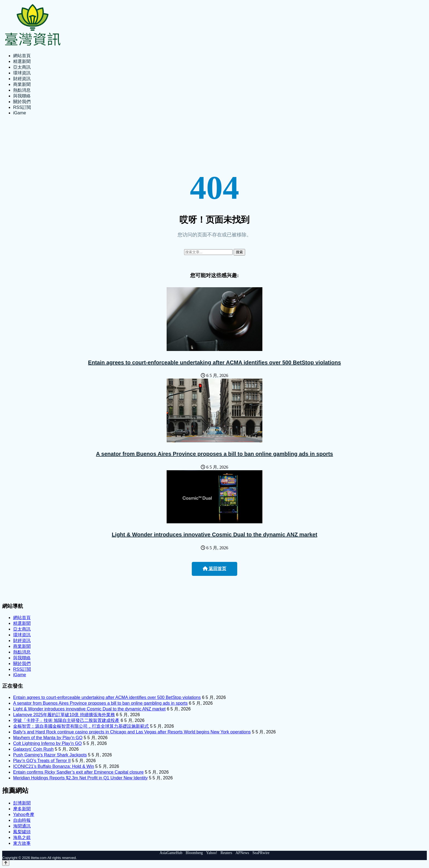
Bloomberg (194, 853)
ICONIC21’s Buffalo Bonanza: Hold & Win (54, 766)
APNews (242, 853)
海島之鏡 (22, 837)
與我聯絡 (22, 96)
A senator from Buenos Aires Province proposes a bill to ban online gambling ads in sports (215, 454)
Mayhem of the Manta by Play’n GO (48, 738)
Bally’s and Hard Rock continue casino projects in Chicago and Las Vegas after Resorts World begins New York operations (132, 732)
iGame (20, 113)
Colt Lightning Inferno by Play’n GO (47, 743)
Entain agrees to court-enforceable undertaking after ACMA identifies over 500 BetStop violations (215, 362)
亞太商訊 (22, 67)
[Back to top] (6, 863)
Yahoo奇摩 (24, 815)
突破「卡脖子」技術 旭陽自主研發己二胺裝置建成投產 (66, 720)
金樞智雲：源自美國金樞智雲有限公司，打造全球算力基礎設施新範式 (81, 726)
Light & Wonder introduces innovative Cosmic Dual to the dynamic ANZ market (214, 535)
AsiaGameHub (171, 853)
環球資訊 (22, 73)
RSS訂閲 (22, 107)
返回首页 (215, 569)
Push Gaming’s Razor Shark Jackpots (50, 755)
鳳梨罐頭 (22, 832)
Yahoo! (212, 853)
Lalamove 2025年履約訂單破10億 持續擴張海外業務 (64, 715)
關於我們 (22, 102)
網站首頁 (22, 56)
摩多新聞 (22, 809)
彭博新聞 (22, 803)
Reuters (226, 853)
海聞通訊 (22, 826)
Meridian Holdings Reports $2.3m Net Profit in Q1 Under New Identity (80, 778)
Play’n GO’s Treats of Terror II (42, 761)
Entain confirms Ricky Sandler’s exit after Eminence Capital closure (78, 772)
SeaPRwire (261, 853)
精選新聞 (22, 61)
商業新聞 (22, 84)
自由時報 (22, 820)
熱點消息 (22, 90)
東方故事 (22, 843)
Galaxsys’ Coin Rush (33, 749)
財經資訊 (22, 79)
